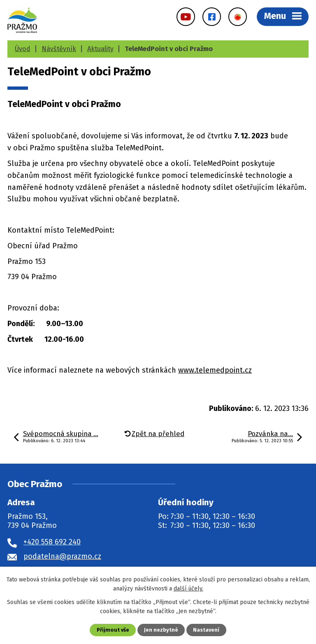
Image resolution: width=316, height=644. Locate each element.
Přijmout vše (113, 630)
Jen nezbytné (161, 630)
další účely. (188, 589)
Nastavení (206, 630)
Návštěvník (59, 49)
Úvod (23, 49)
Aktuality (100, 49)
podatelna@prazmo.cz (62, 556)
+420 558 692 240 (52, 542)
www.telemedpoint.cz (215, 370)
